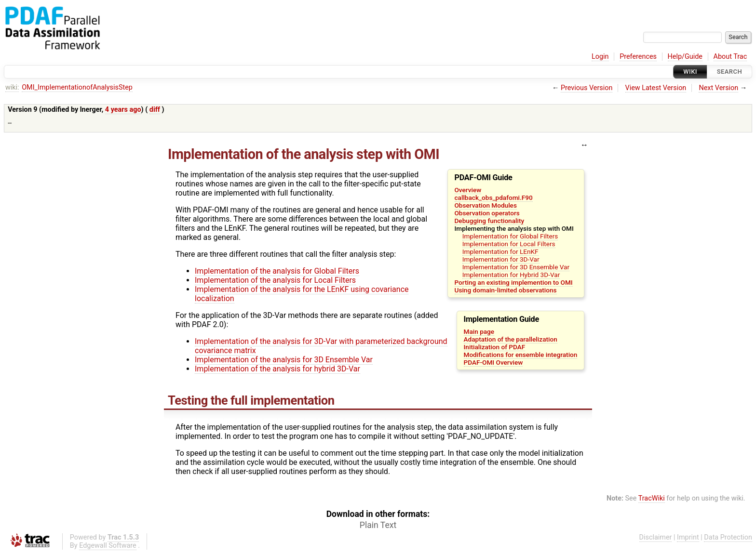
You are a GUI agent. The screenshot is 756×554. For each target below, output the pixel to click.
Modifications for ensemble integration (521, 355)
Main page (479, 331)
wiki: (12, 87)
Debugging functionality (490, 221)
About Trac (730, 57)
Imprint (688, 537)
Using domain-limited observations (506, 290)
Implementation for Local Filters (509, 244)
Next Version (718, 88)
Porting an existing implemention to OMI (514, 282)
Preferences (638, 57)
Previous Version (587, 88)
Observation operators (487, 213)
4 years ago (123, 110)
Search (729, 72)
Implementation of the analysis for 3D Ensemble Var (284, 360)
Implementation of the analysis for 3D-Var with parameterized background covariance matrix (321, 346)
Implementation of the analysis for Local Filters (275, 280)
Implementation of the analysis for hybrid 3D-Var (277, 369)
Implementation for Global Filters (510, 236)
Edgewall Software (108, 546)
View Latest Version (656, 88)
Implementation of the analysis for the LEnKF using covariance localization (302, 294)
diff (155, 110)
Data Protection (728, 537)
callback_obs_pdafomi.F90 (494, 198)
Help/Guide (685, 57)
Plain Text (378, 525)
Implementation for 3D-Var (501, 259)
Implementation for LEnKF (500, 251)
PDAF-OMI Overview (493, 362)
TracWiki (652, 498)
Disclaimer (656, 537)
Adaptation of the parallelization (511, 339)
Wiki (690, 72)
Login (600, 57)
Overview (468, 190)
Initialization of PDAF (495, 347)
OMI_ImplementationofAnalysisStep (77, 87)
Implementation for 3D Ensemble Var (516, 267)
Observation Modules (486, 205)
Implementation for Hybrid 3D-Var (511, 275)
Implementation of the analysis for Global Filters (277, 271)
